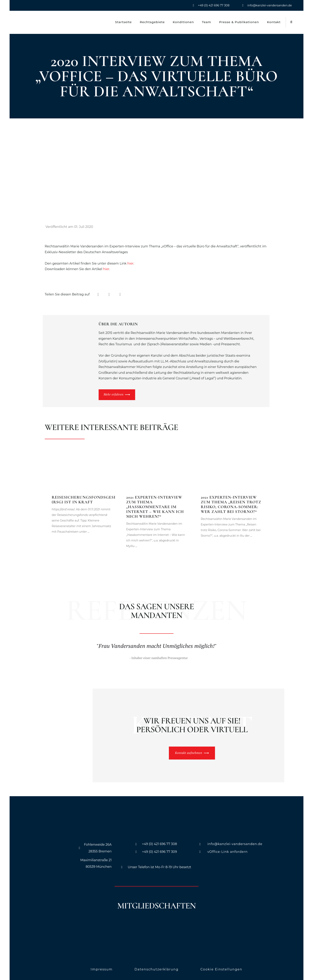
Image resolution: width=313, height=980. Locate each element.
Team (207, 22)
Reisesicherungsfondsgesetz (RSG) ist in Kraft (87, 497)
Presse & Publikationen (239, 22)
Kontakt (274, 22)
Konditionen (183, 22)
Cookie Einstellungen (221, 967)
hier (130, 263)
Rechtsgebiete (152, 22)
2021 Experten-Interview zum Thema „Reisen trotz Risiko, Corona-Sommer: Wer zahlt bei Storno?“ (231, 502)
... (88, 529)
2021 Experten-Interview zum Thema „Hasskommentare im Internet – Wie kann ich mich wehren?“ (155, 504)
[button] (291, 22)
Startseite (124, 22)
